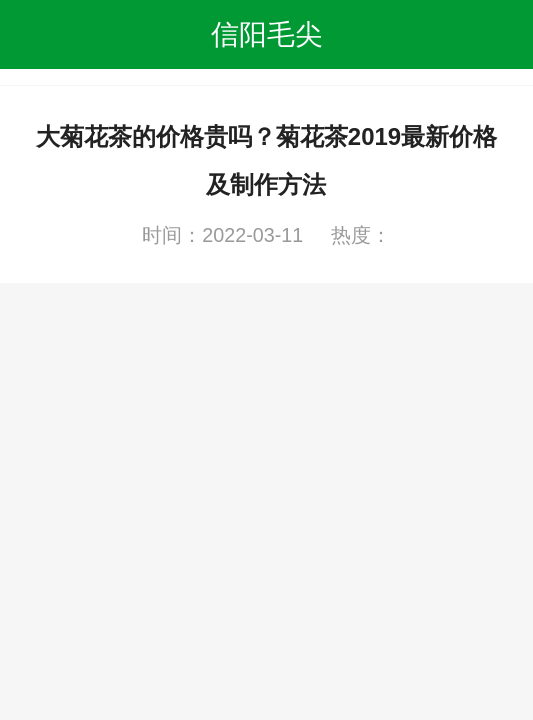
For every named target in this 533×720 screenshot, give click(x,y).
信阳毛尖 (267, 34)
